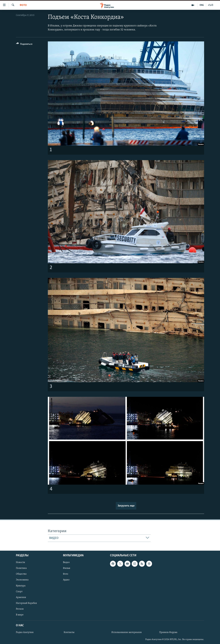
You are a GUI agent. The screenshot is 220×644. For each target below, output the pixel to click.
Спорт (19, 592)
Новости (20, 563)
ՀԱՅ (211, 5)
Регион (20, 609)
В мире (20, 615)
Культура (21, 586)
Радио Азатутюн (25, 632)
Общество (21, 574)
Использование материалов (127, 632)
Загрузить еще (126, 506)
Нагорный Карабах (26, 603)
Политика (21, 568)
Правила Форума (168, 632)
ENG (202, 5)
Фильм (67, 568)
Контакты (69, 632)
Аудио (66, 580)
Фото (23, 5)
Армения (21, 597)
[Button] (24, 45)
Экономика (22, 580)
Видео (66, 563)
